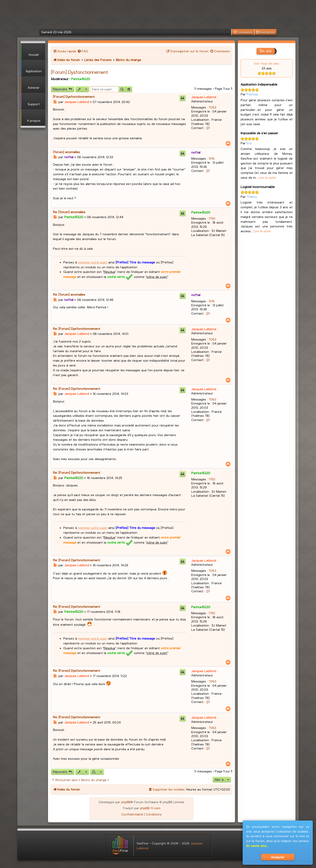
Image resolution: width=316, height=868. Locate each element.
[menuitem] (83, 51)
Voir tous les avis (267, 63)
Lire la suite (267, 177)
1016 (212, 158)
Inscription (266, 32)
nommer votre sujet (93, 262)
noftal (196, 152)
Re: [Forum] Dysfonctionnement (77, 329)
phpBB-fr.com (150, 808)
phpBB (126, 802)
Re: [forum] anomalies (69, 212)
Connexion (243, 32)
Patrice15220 (81, 79)
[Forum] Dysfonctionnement (80, 72)
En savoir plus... (257, 846)
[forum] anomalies (66, 152)
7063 (212, 107)
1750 (212, 218)
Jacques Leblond (204, 97)
